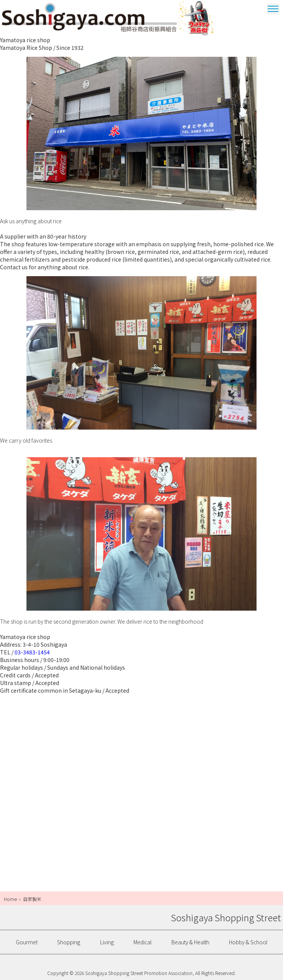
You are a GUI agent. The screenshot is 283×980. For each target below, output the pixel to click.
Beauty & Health (190, 942)
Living (107, 942)
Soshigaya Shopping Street (89, 17)
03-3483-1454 (32, 652)
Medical (142, 942)
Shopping (69, 942)
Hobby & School (248, 942)
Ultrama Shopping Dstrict (197, 18)
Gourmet (27, 942)
